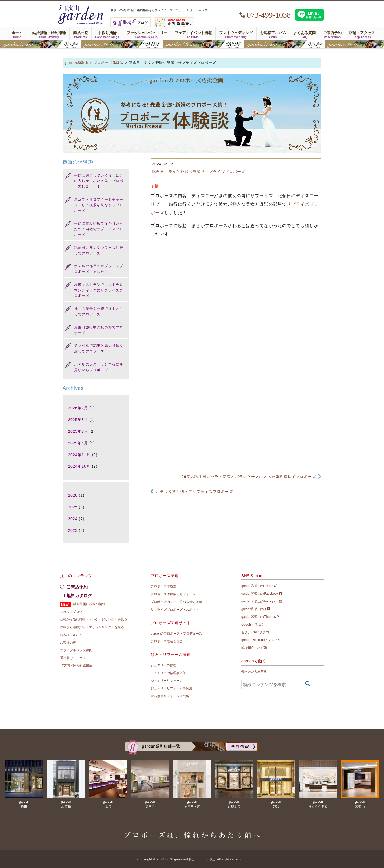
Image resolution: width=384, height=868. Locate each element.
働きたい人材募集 (254, 672)
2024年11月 (79, 455)
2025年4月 (78, 443)
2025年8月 (78, 420)
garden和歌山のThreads (261, 617)
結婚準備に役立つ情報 (89, 604)
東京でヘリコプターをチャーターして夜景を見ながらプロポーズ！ (99, 205)
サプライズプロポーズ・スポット (175, 610)
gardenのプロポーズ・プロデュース (176, 634)
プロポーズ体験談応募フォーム (173, 594)
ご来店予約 (332, 34)
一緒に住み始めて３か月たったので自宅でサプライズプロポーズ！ (99, 229)
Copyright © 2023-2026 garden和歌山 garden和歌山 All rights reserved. (192, 859)
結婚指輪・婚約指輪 (49, 34)
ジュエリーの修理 (163, 665)
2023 (73, 530)
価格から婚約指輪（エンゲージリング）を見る (94, 619)
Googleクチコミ (253, 624)
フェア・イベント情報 (193, 34)
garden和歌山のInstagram (262, 601)
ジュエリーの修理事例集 (168, 673)
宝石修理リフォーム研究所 (170, 696)
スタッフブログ (71, 612)
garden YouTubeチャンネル (261, 640)
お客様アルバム (273, 34)
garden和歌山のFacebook (262, 594)
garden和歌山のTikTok (259, 586)
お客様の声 (68, 643)
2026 (73, 495)
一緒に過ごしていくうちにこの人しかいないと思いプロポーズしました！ (99, 181)
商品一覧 (81, 34)
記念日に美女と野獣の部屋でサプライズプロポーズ (199, 172)
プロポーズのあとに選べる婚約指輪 (176, 602)
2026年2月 (78, 408)
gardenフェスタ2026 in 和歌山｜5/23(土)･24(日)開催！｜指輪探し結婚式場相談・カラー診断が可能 (192, 44)
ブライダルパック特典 (76, 650)
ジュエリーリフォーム (167, 681)
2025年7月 (78, 431)
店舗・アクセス (362, 34)
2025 (73, 507)
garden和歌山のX (256, 609)
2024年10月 (79, 466)
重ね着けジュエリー (74, 658)
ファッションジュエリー (147, 34)
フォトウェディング (236, 34)
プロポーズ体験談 (163, 586)
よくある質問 (305, 34)
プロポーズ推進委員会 (167, 641)
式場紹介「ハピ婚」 (256, 648)
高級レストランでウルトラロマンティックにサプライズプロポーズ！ (99, 290)
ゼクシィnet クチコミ (257, 632)
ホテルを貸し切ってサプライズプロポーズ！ (197, 492)
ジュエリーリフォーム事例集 (171, 688)
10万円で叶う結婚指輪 (76, 666)
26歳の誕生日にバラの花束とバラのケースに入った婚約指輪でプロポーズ (249, 477)
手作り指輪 (107, 34)
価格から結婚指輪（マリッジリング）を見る (92, 627)
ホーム (17, 34)
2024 (73, 519)
